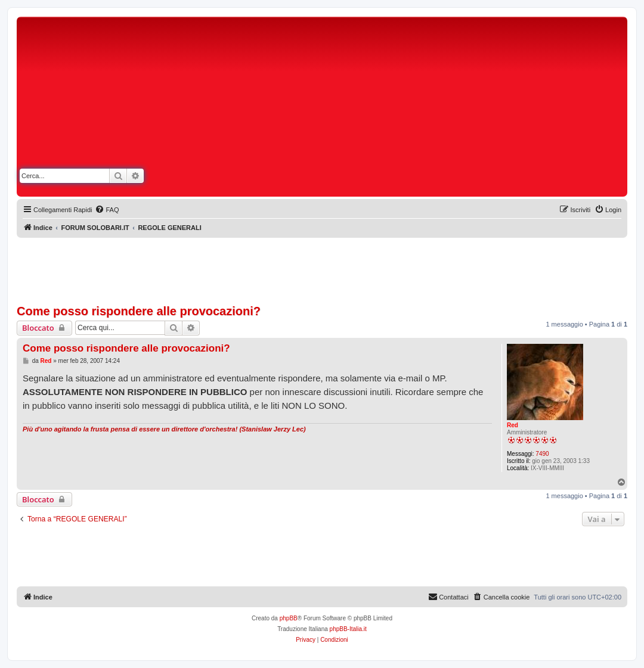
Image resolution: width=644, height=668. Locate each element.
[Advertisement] (428, 109)
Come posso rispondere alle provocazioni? (139, 311)
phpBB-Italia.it (348, 629)
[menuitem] (107, 210)
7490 (542, 454)
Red (513, 425)
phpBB (289, 618)
